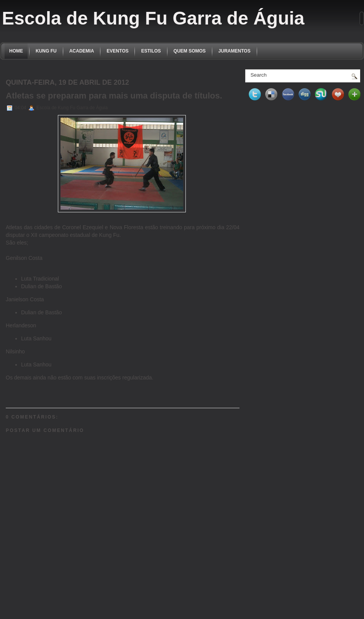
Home (16, 51)
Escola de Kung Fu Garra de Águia (153, 18)
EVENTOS (117, 51)
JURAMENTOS (234, 51)
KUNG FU (46, 51)
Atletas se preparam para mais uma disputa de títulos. (114, 96)
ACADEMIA (82, 51)
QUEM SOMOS (190, 51)
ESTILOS (151, 51)
